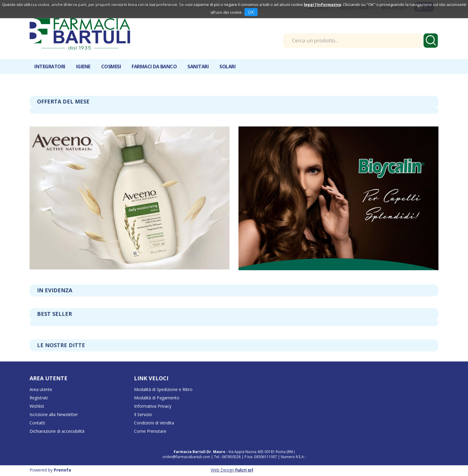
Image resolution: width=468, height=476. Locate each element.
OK (251, 12)
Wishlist (37, 406)
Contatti (37, 423)
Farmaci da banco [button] (154, 67)
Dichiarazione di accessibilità (57, 431)
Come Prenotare (150, 431)
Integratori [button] (50, 67)
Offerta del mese (63, 101)
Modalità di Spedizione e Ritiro (163, 389)
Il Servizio (143, 414)
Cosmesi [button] (111, 67)
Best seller (54, 314)
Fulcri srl (244, 470)
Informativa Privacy (153, 406)
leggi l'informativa (322, 4)
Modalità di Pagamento (157, 398)
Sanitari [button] (198, 67)
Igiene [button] (83, 67)
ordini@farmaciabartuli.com (186, 457)
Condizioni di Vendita (154, 423)
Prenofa (62, 470)
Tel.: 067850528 (228, 457)
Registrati (39, 398)
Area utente (41, 389)
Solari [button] (227, 67)
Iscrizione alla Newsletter (54, 414)
